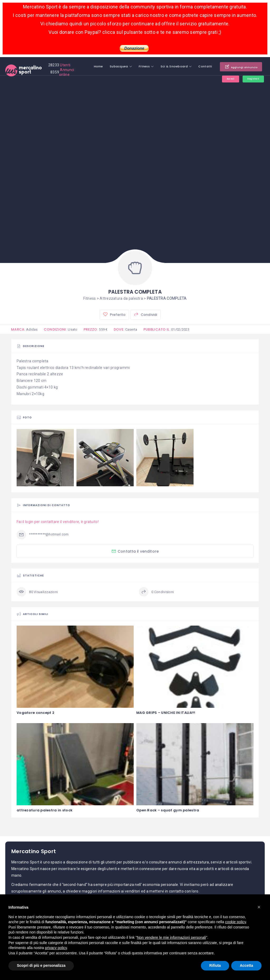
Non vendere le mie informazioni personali (171, 937)
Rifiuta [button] (215, 965)
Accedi (223, 80)
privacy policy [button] (56, 948)
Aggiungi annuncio (236, 66)
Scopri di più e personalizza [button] (41, 965)
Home (88, 66)
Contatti (195, 66)
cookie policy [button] (236, 922)
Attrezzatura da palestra (121, 298)
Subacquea (109, 66)
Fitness (134, 66)
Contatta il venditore (135, 551)
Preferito (114, 315)
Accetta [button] (246, 965)
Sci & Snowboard (164, 66)
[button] (259, 907)
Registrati (250, 80)
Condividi (146, 315)
